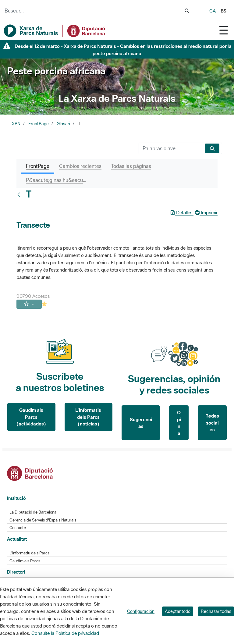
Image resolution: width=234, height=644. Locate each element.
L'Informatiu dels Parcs (29, 553)
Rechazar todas (216, 611)
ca (213, 11)
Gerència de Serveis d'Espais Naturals (43, 520)
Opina (179, 423)
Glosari (63, 124)
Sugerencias (141, 423)
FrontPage (39, 124)
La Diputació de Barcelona (33, 512)
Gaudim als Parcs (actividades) (31, 417)
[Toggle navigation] (224, 30)
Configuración (141, 611)
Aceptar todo (178, 611)
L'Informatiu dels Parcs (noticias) (88, 417)
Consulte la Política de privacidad (65, 633)
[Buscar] (170, 148)
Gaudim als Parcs (25, 561)
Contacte (18, 528)
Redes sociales (212, 423)
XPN (16, 124)
